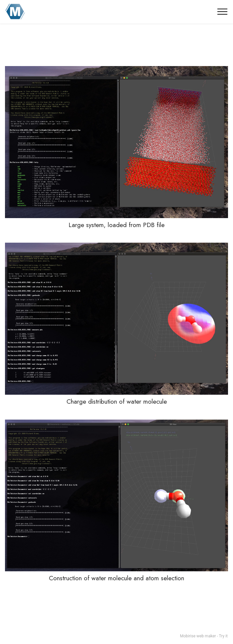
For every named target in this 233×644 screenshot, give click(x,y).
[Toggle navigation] (223, 12)
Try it (223, 636)
